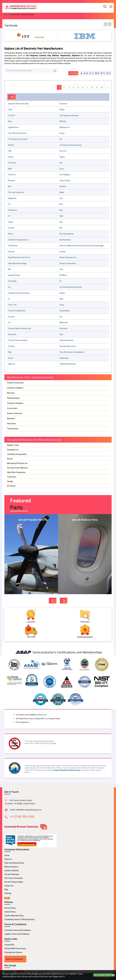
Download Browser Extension (26, 827)
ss (9, 204)
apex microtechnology (17, 263)
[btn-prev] (105, 24)
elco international (67, 234)
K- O (97, 73)
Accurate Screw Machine (17, 468)
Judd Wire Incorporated (17, 454)
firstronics (13, 210)
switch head (65, 180)
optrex (62, 293)
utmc (10, 109)
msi (10, 186)
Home (7, 855)
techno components (17, 311)
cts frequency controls (69, 115)
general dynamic (67, 340)
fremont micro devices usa (20, 328)
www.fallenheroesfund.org (67, 770)
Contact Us (9, 886)
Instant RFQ (9, 945)
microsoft (12, 334)
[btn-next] (110, 24)
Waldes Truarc (13, 445)
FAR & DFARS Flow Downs (15, 948)
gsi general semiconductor (71, 287)
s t (10, 216)
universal (63, 104)
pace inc (63, 151)
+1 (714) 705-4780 (22, 817)
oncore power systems (18, 340)
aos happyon (65, 174)
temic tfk (12, 305)
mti (61, 228)
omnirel (63, 186)
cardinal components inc (19, 240)
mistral (11, 145)
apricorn (12, 364)
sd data (11, 346)
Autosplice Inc (13, 450)
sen (61, 198)
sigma (62, 157)
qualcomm (64, 358)
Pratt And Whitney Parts (14, 863)
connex (11, 228)
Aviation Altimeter (12, 870)
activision (12, 163)
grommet (63, 328)
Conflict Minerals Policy (14, 916)
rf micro (63, 275)
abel (61, 216)
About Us (8, 859)
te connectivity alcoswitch (71, 145)
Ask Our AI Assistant (14, 959)
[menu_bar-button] (111, 7)
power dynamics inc (68, 257)
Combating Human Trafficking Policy (20, 919)
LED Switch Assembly (13, 878)
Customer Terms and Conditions (18, 930)
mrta (10, 169)
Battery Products (11, 867)
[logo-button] (58, 7)
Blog (6, 889)
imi (61, 317)
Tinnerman (11, 477)
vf (60, 281)
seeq (62, 305)
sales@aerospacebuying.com (29, 810)
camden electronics (68, 346)
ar (9, 299)
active (11, 157)
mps (10, 352)
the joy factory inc (16, 192)
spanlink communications (19, 293)
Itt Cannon (11, 486)
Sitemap (8, 893)
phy (61, 163)
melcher (63, 121)
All (12, 97)
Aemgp (10, 481)
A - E (86, 73)
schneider (12, 281)
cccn (62, 169)
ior (9, 287)
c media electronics (68, 364)
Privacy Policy (10, 908)
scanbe (63, 251)
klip (61, 222)
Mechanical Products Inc (17, 463)
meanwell (63, 322)
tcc (10, 322)
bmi (61, 210)
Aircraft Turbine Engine (14, 882)
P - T (103, 73)
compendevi (65, 311)
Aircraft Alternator (12, 874)
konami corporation (68, 263)
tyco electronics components (72, 352)
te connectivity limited (18, 139)
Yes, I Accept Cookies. (103, 975)
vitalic (11, 222)
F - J (92, 73)
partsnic (12, 180)
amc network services (18, 133)
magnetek (12, 198)
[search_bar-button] (105, 6)
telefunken (13, 246)
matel (62, 192)
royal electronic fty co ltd (19, 257)
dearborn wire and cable (18, 104)
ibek (61, 299)
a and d (11, 115)
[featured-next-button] (64, 601)
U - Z (109, 73)
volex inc (12, 174)
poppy (62, 109)
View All (73, 73)
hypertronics (13, 127)
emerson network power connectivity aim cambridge (81, 246)
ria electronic (65, 240)
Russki (10, 459)
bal (9, 269)
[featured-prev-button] (53, 601)
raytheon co (65, 127)
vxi (61, 139)
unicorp (11, 251)
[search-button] (55, 71)
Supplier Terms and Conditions (17, 934)
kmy (10, 121)
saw (61, 269)
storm (11, 358)
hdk (10, 151)
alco (61, 334)
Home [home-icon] (7, 14)
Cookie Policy (10, 912)
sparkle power (14, 275)
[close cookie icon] (113, 975)
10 (102, 87)
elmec (11, 234)
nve (61, 204)
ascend (11, 317)
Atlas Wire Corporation (16, 472)
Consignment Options (13, 952)
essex (62, 133)
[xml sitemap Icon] (7, 897)
